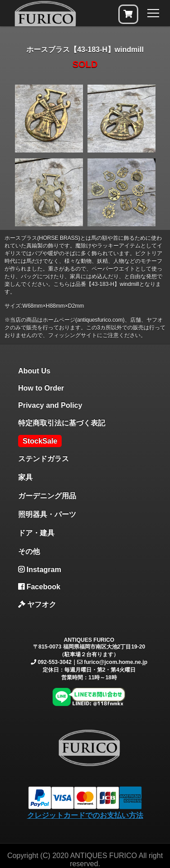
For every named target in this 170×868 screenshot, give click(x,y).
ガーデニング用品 (47, 496)
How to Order (41, 388)
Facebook (39, 587)
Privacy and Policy (50, 405)
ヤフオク (37, 604)
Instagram (40, 570)
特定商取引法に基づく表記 (62, 423)
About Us (34, 371)
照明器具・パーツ (47, 514)
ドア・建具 (36, 533)
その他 (29, 551)
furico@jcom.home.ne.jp (116, 662)
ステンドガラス (44, 459)
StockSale (40, 441)
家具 (25, 477)
